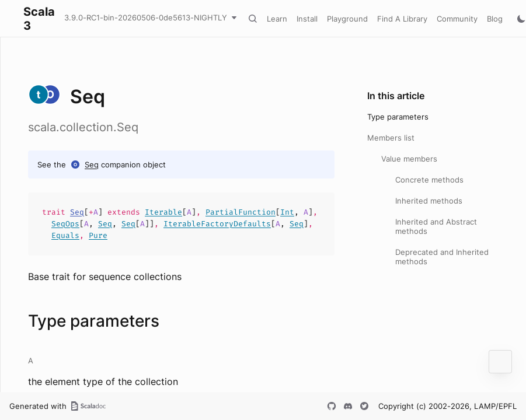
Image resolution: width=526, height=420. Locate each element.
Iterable (163, 212)
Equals (65, 235)
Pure (98, 235)
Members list (391, 138)
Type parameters (398, 117)
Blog (495, 19)
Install (307, 19)
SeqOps (65, 224)
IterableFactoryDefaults (217, 224)
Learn (277, 19)
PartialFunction (241, 212)
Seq (92, 164)
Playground (347, 19)
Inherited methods (429, 201)
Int (287, 212)
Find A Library (402, 19)
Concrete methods (429, 180)
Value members (409, 159)
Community (457, 19)
